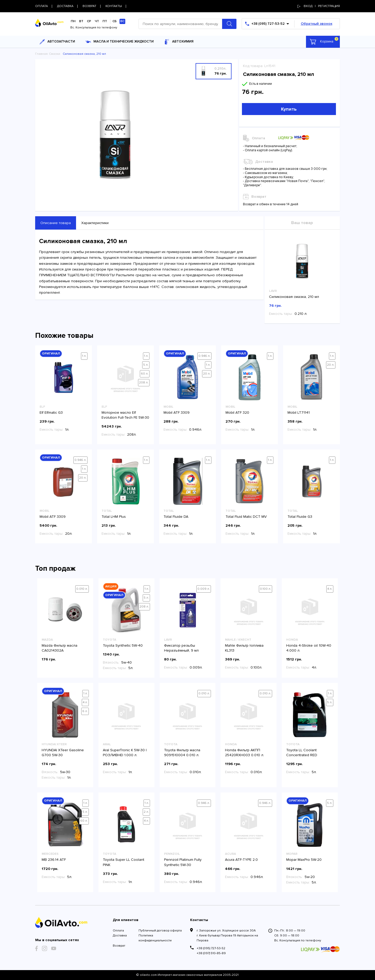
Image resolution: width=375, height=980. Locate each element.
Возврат (119, 946)
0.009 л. (204, 589)
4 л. (330, 589)
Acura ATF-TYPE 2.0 (241, 860)
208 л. (144, 383)
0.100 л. (265, 589)
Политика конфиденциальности (155, 938)
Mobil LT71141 (299, 413)
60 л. (145, 374)
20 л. (207, 374)
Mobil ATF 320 (237, 413)
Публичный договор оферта (160, 931)
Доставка (120, 936)
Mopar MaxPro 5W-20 (304, 860)
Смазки (55, 54)
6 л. (85, 711)
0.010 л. (82, 589)
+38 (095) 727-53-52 (211, 948)
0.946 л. (204, 356)
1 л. (84, 356)
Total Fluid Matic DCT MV (246, 517)
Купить (289, 109)
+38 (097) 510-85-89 (211, 953)
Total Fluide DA (176, 517)
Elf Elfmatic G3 (51, 413)
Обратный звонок (317, 24)
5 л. (146, 365)
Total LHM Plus (114, 517)
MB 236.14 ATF (54, 860)
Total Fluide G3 (300, 517)
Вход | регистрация (319, 6)
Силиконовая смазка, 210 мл (294, 297)
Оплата (118, 931)
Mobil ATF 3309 (177, 413)
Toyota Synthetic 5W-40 (123, 645)
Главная (41, 54)
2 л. (146, 812)
